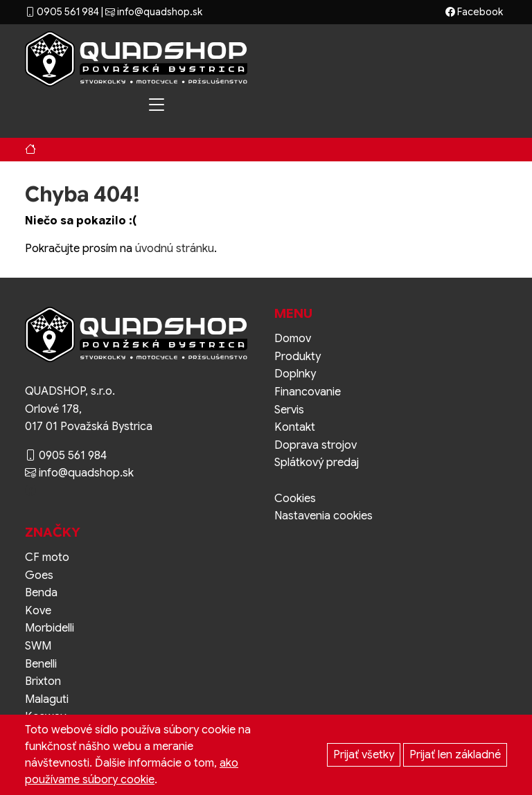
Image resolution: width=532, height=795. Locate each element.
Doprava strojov (316, 445)
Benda (41, 593)
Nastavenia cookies (323, 516)
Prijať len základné (455, 755)
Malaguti (47, 699)
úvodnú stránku (175, 249)
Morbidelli (50, 628)
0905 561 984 (62, 12)
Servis (289, 410)
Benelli (41, 664)
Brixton (43, 681)
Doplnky (295, 374)
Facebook (474, 12)
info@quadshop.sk (154, 12)
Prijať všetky (364, 755)
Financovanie (308, 392)
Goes (39, 575)
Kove (38, 611)
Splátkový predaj (317, 463)
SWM (38, 646)
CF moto (47, 557)
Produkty (298, 357)
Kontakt (295, 427)
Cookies (295, 499)
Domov (293, 339)
